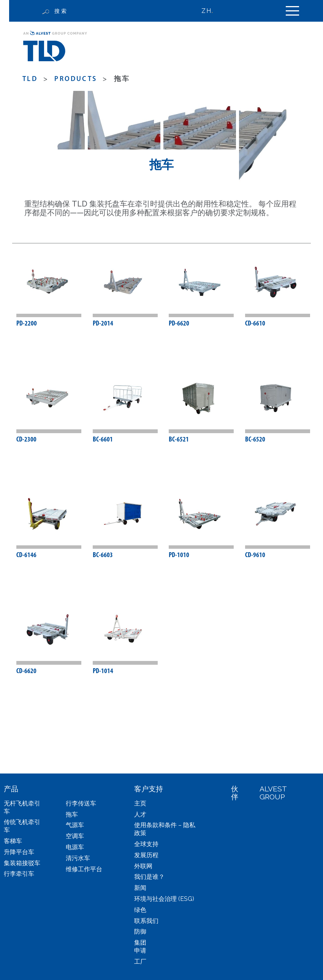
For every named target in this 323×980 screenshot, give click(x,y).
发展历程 (146, 855)
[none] (211, 11)
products (76, 79)
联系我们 (146, 921)
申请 (140, 951)
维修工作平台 (84, 869)
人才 (140, 814)
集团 (140, 943)
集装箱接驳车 (22, 863)
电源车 (75, 847)
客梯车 (13, 841)
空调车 (75, 836)
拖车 (72, 814)
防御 (140, 932)
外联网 (143, 866)
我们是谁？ (149, 877)
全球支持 (146, 844)
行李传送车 (81, 803)
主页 (140, 803)
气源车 (75, 825)
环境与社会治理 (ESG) (164, 899)
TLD (30, 79)
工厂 (140, 962)
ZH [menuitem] (206, 11)
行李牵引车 (19, 874)
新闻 (140, 888)
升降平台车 (19, 852)
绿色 (140, 910)
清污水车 (78, 858)
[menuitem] (211, 11)
